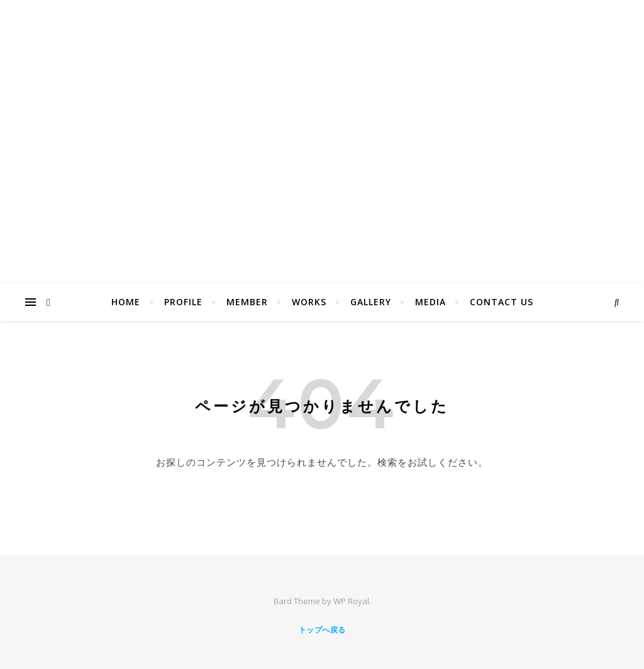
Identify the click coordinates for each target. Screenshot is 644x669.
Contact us (502, 302)
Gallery (371, 302)
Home (126, 302)
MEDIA (430, 302)
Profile (183, 302)
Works (309, 302)
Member (247, 302)
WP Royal (351, 601)
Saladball (322, 121)
